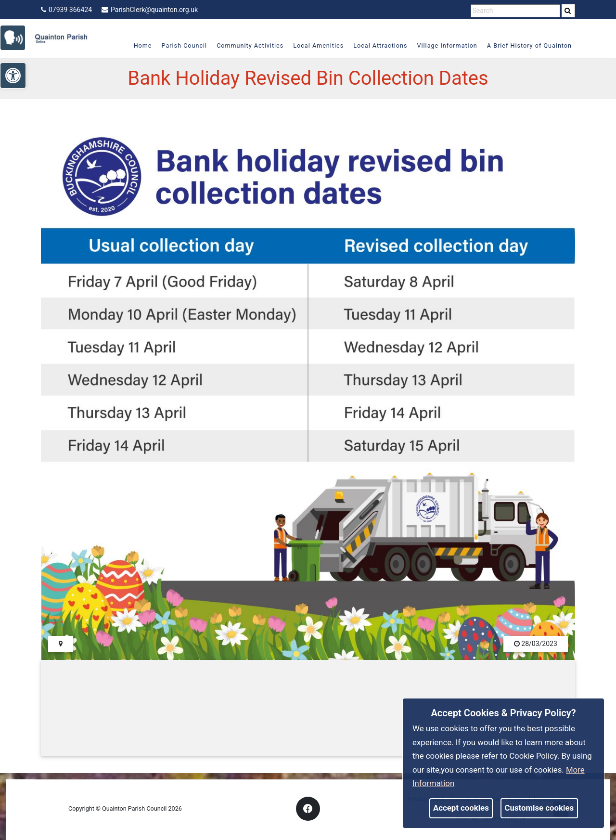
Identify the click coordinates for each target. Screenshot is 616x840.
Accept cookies (461, 808)
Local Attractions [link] (376, 45)
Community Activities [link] (246, 45)
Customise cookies (539, 808)
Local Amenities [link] (314, 45)
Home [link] (139, 45)
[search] (568, 11)
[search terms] (515, 11)
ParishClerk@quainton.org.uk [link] (150, 10)
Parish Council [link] (180, 45)
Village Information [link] (443, 45)
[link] (17, 37)
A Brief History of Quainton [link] (525, 45)
